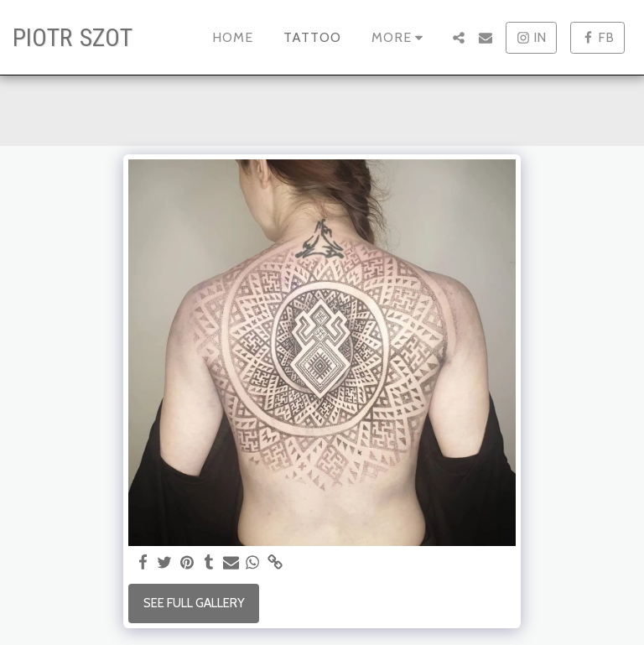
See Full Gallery (194, 603)
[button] (459, 38)
